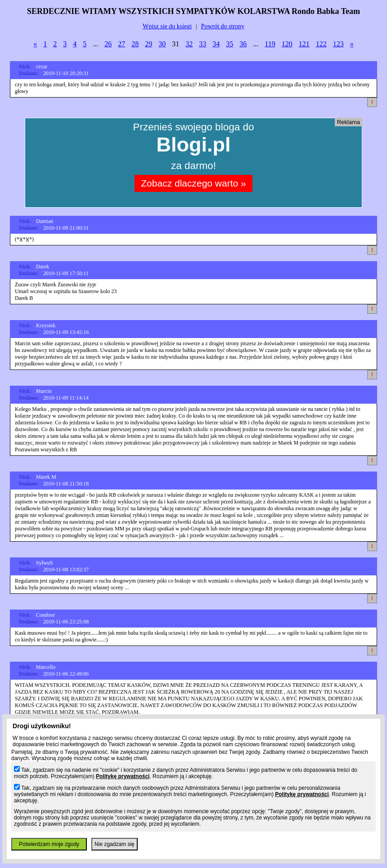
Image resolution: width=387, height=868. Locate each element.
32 (189, 44)
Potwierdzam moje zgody (49, 844)
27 (121, 44)
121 (304, 44)
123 (338, 44)
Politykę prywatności (123, 776)
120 (287, 44)
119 (270, 44)
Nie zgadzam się (115, 844)
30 (162, 44)
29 (148, 44)
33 (202, 44)
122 (321, 44)
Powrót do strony (223, 26)
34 (216, 44)
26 (108, 44)
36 (243, 44)
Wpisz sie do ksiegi (167, 26)
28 (135, 44)
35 (229, 44)
